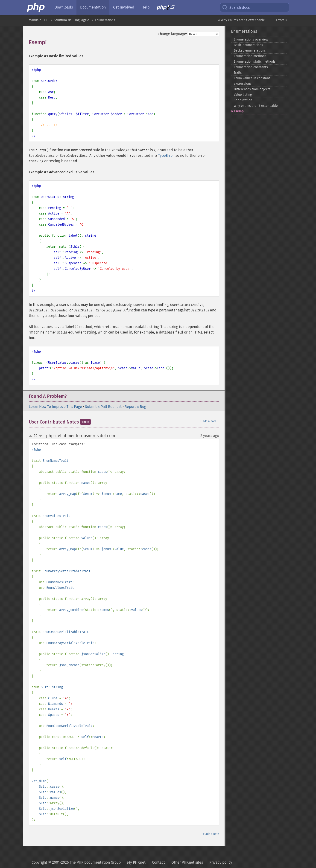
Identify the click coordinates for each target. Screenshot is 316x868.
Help (146, 7)
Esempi (239, 111)
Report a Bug (135, 407)
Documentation (93, 7)
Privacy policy (221, 862)
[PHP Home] (36, 7)
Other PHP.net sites (187, 862)
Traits (238, 73)
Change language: (172, 34)
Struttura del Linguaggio (72, 20)
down (41, 436)
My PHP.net (136, 862)
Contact (158, 862)
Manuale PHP (38, 20)
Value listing (243, 95)
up (32, 436)
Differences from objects (252, 89)
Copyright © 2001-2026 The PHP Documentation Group (76, 862)
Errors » (282, 20)
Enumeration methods (250, 56)
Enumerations (105, 20)
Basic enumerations (248, 45)
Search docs (236, 7)
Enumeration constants (251, 67)
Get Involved (124, 7)
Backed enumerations (250, 51)
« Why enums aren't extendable (241, 20)
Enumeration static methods (255, 62)
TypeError (166, 155)
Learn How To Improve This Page (55, 407)
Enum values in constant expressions (252, 81)
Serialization (243, 100)
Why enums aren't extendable (256, 106)
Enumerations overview (251, 39)
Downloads (64, 7)
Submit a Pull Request (103, 407)
